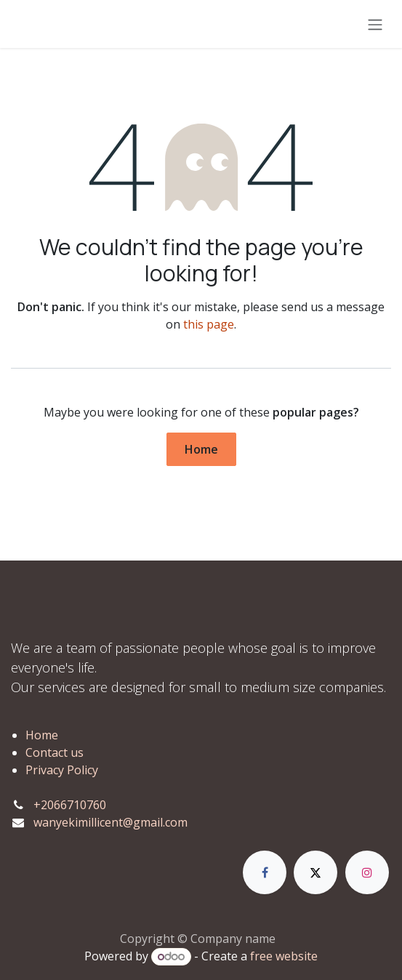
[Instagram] (367, 872)
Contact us (55, 752)
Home (201, 449)
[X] (315, 872)
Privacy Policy (62, 770)
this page (209, 324)
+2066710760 (70, 805)
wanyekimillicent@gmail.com (110, 822)
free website (284, 956)
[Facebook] (265, 872)
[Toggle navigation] (375, 24)
